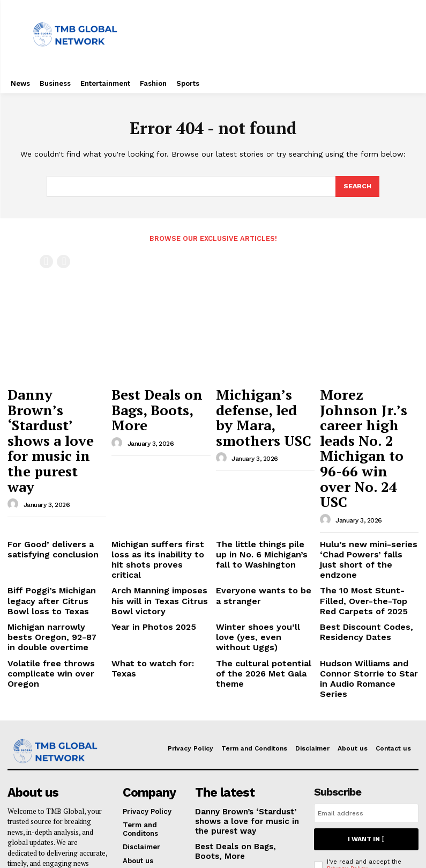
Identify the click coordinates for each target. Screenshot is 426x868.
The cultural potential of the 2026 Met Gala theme (260, 556)
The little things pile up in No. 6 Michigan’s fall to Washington (261, 468)
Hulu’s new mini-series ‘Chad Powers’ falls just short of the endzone (361, 468)
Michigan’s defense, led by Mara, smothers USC (261, 401)
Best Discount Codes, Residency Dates (357, 525)
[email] (366, 686)
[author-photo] (14, 436)
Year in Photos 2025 (146, 521)
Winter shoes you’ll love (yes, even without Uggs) (259, 525)
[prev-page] (46, 261)
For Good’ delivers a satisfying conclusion (44, 464)
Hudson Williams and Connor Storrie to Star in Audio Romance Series (363, 560)
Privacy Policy (347, 739)
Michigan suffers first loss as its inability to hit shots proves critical (157, 468)
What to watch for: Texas (156, 551)
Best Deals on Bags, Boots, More (155, 396)
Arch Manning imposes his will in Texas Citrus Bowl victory (158, 498)
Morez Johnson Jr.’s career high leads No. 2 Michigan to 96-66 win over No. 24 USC (368, 406)
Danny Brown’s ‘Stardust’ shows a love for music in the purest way (54, 406)
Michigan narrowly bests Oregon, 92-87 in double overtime (51, 529)
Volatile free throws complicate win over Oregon (43, 560)
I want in (366, 711)
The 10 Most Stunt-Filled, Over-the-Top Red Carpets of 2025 (367, 498)
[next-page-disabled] (63, 261)
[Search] (357, 187)
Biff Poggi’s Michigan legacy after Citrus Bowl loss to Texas (57, 498)
